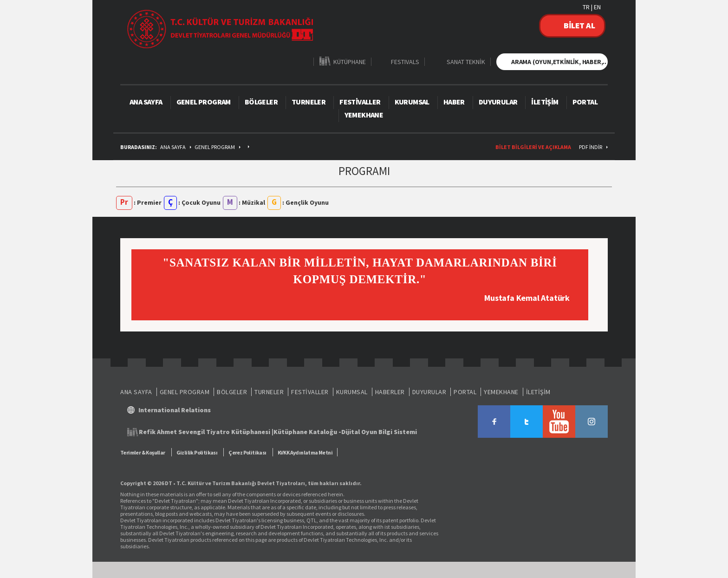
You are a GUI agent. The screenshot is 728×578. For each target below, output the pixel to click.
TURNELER (309, 102)
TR (586, 7)
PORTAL (585, 102)
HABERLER (390, 392)
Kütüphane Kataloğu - (307, 432)
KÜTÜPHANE (350, 62)
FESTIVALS (405, 62)
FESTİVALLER (360, 102)
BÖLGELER (261, 102)
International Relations (175, 410)
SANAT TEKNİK (466, 62)
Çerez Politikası (247, 452)
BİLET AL (579, 25)
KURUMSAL (412, 102)
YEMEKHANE (364, 115)
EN (597, 7)
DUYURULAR (498, 102)
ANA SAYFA (146, 102)
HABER (454, 102)
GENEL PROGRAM (204, 102)
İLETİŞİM (545, 102)
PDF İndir (591, 147)
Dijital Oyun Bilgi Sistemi (379, 432)
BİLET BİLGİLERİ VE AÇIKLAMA (533, 147)
